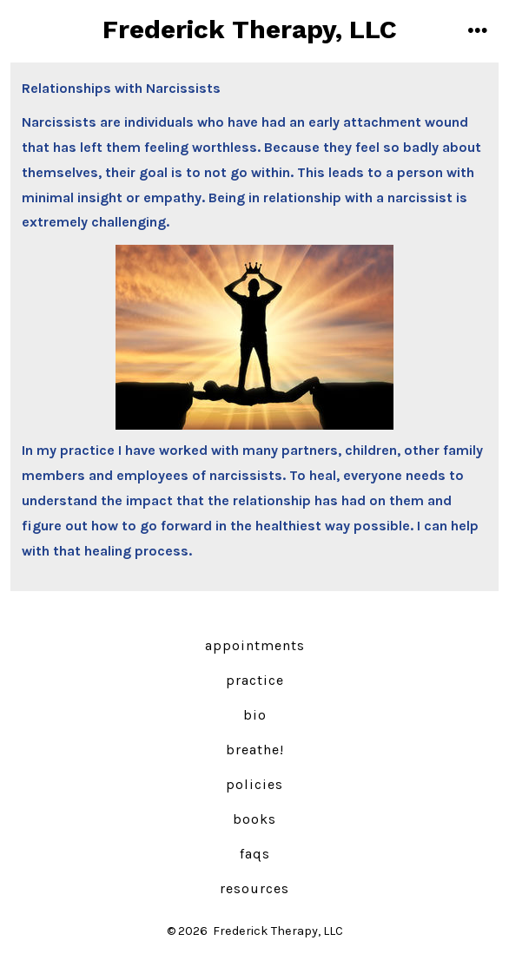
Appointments (255, 645)
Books (254, 819)
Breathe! (255, 750)
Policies (254, 784)
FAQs (255, 854)
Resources (254, 888)
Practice (255, 680)
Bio (255, 715)
